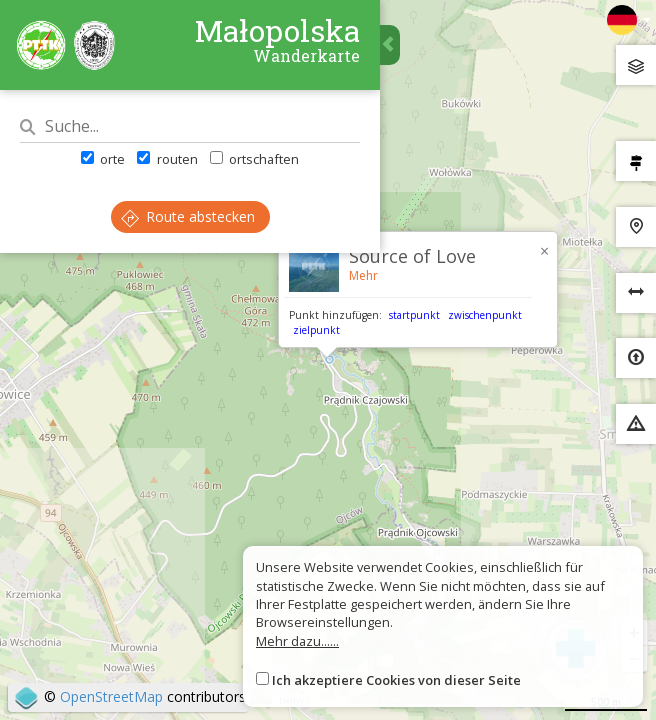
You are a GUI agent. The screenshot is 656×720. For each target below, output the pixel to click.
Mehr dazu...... (297, 641)
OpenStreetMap (111, 696)
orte (103, 159)
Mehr (363, 275)
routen (167, 159)
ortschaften (254, 159)
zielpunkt (316, 330)
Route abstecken (188, 216)
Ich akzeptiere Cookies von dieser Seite (396, 680)
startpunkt (414, 315)
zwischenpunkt (485, 315)
